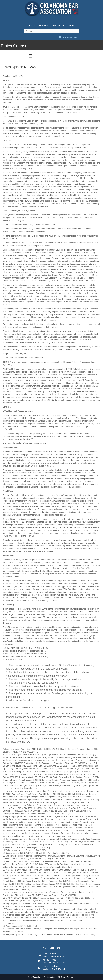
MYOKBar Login (70, 37)
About (71, 26)
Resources (59, 26)
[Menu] (30, 56)
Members (44, 26)
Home (32, 26)
